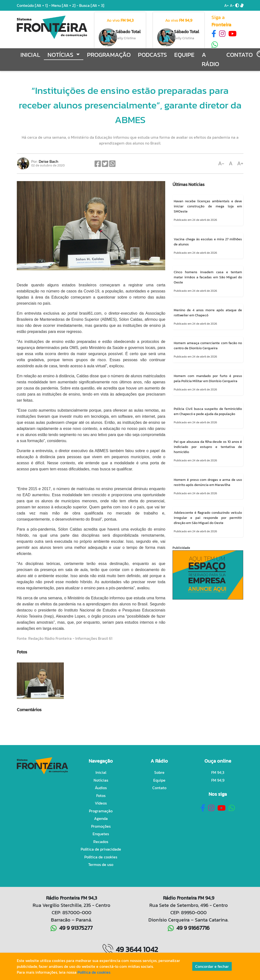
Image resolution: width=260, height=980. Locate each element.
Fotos (101, 796)
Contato (240, 55)
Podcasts (152, 55)
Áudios (101, 788)
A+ (226, 5)
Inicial (30, 55)
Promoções (101, 826)
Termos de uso (101, 864)
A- (232, 5)
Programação (109, 55)
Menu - (65, 5)
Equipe (184, 55)
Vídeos (101, 803)
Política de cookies (101, 857)
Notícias (101, 780)
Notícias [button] (61, 55)
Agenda (101, 818)
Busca (92, 5)
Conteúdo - (34, 5)
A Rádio (210, 59)
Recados (101, 842)
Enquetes (101, 834)
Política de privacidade (101, 849)
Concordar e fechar (212, 966)
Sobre (159, 772)
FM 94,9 (218, 780)
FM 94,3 (218, 772)
